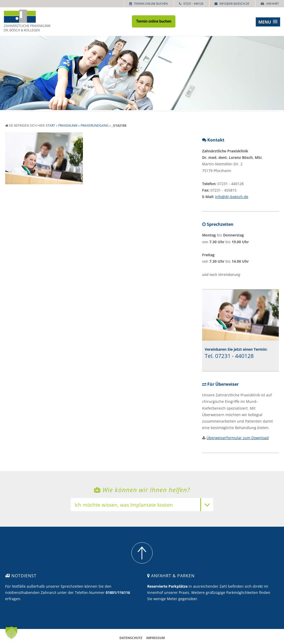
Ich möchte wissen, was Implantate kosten (124, 505)
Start (51, 126)
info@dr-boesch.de (234, 4)
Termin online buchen (151, 4)
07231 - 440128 (193, 4)
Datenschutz (131, 638)
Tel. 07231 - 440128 (229, 356)
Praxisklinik (68, 126)
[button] (268, 22)
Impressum (155, 638)
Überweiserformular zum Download (238, 438)
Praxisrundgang (95, 126)
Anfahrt (272, 4)
